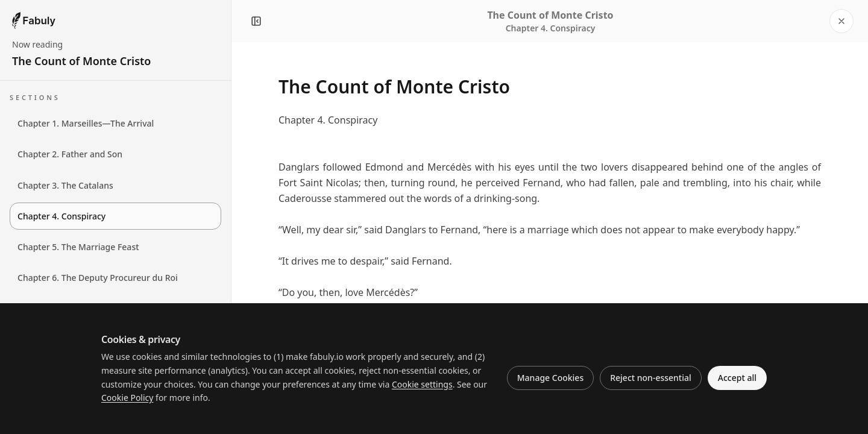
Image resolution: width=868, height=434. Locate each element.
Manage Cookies (550, 378)
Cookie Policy (127, 398)
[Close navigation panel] (256, 21)
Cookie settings (422, 384)
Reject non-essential (651, 378)
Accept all (737, 378)
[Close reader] (841, 21)
